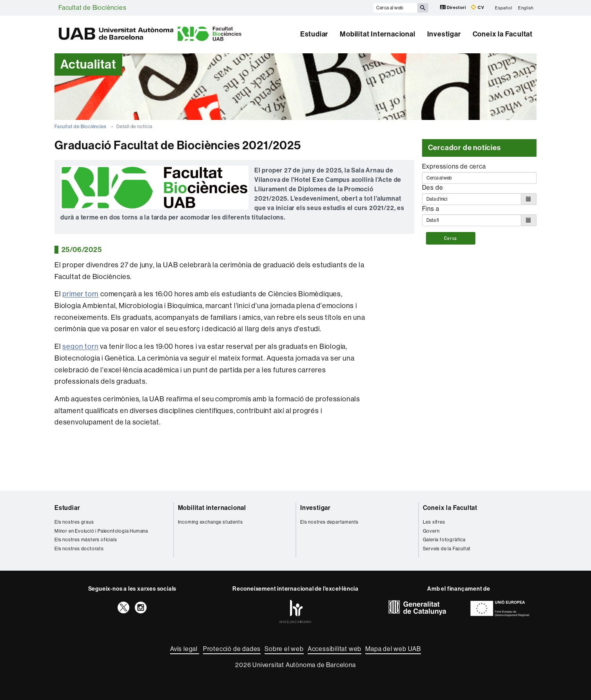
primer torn (81, 294)
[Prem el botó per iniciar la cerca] (423, 8)
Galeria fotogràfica (444, 540)
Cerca (451, 238)
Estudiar (314, 34)
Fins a (431, 209)
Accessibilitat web (334, 649)
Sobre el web (284, 649)
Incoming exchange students (210, 522)
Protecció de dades (232, 649)
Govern (431, 531)
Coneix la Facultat (503, 34)
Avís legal (185, 649)
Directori (454, 7)
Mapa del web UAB (393, 649)
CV (477, 7)
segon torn (80, 346)
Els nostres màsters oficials (86, 540)
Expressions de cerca (454, 166)
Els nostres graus (74, 522)
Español (504, 8)
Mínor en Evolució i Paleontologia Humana (101, 531)
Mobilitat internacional (212, 508)
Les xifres (434, 522)
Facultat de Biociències (92, 8)
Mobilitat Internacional (377, 34)
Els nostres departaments (329, 522)
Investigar (444, 34)
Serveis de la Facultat (447, 549)
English (526, 8)
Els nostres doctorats (79, 549)
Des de (433, 188)
